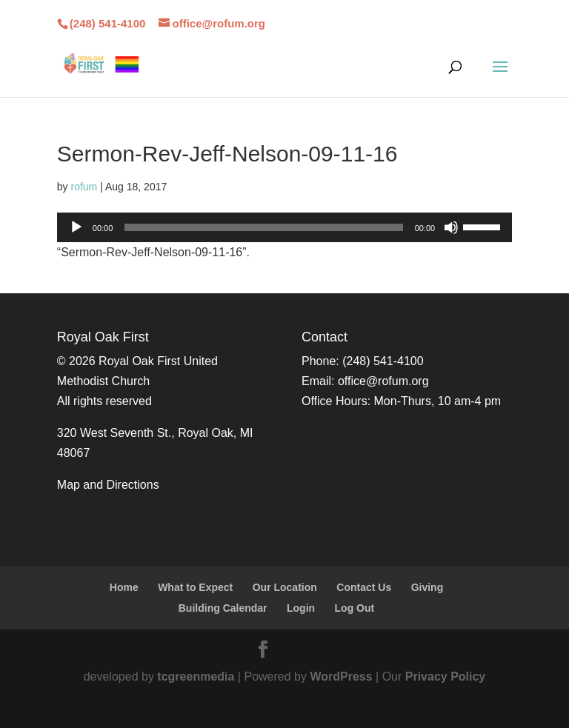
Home (124, 587)
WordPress (341, 677)
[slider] (263, 227)
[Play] (76, 227)
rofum (84, 187)
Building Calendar (223, 608)
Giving (427, 587)
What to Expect (195, 587)
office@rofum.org (383, 381)
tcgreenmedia (196, 677)
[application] (284, 227)
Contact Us (364, 587)
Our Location (285, 587)
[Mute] (451, 227)
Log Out (355, 608)
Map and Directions (108, 485)
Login (301, 608)
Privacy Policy (446, 677)
